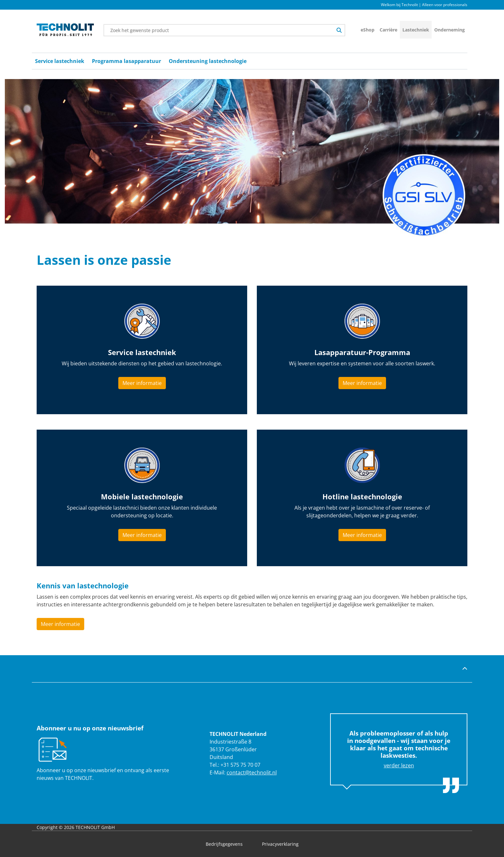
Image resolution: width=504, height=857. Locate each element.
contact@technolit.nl (252, 772)
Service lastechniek (60, 61)
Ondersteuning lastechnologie (208, 61)
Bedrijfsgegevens (224, 844)
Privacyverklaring (280, 844)
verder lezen (399, 765)
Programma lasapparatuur (126, 61)
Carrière (388, 30)
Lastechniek (416, 30)
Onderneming (450, 30)
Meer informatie (142, 383)
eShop (368, 30)
